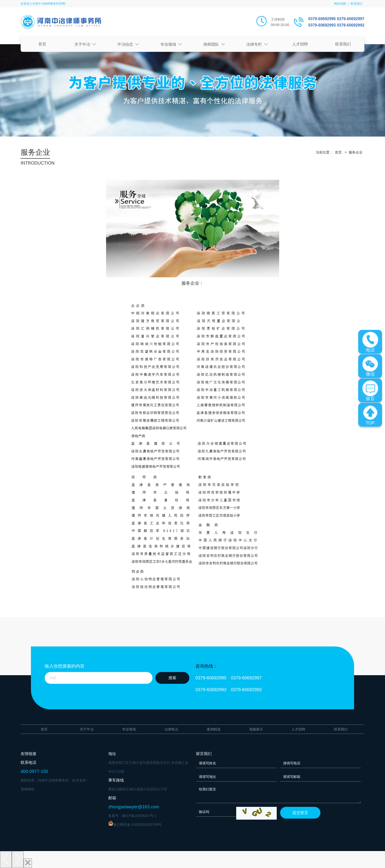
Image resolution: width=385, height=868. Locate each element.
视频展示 (256, 729)
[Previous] (6, 859)
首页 (42, 44)
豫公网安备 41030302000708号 (135, 824)
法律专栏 (257, 44)
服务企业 (356, 152)
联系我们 (357, 4)
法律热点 (171, 729)
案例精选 (214, 729)
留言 (370, 391)
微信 (370, 366)
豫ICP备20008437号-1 (139, 816)
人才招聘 (300, 44)
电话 (370, 342)
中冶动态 (128, 44)
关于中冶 (85, 44)
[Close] (28, 863)
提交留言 (300, 813)
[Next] (18, 859)
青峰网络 (27, 789)
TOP (370, 415)
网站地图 (340, 4)
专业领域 (171, 44)
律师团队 (214, 44)
